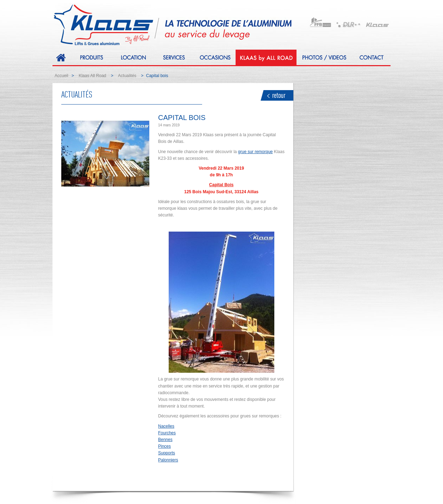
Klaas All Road (92, 76)
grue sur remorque (255, 152)
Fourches (167, 433)
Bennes (165, 440)
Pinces (164, 446)
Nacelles (166, 426)
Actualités (127, 76)
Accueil (61, 76)
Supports (167, 453)
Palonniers (168, 460)
